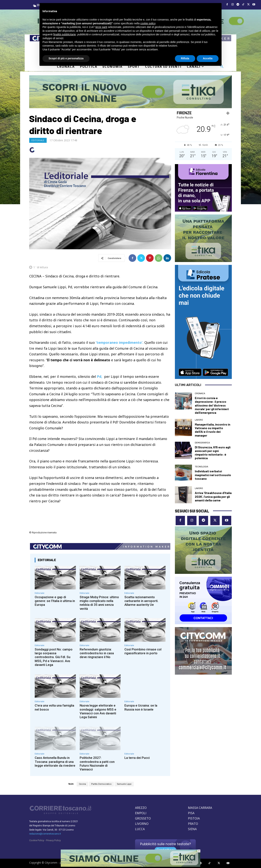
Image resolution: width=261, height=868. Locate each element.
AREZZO (141, 808)
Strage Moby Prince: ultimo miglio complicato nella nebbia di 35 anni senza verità (99, 603)
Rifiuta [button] (185, 58)
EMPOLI (141, 813)
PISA (191, 813)
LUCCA (140, 829)
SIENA (192, 829)
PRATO (193, 824)
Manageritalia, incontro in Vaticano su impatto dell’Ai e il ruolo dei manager (213, 430)
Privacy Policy (53, 840)
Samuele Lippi (124, 784)
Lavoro (199, 420)
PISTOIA (194, 818)
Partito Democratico (101, 784)
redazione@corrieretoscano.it (45, 834)
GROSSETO (143, 818)
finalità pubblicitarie (65, 34)
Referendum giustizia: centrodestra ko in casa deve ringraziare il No (97, 653)
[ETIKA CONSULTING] (130, 92)
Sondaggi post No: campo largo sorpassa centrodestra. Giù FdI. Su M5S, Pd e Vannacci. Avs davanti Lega (54, 657)
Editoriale (38, 140)
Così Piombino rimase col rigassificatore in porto (143, 651)
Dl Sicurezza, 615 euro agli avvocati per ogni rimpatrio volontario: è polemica (213, 453)
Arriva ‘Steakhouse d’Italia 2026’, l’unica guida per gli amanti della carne (213, 496)
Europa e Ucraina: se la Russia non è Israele (141, 707)
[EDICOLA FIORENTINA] (203, 188)
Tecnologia (201, 467)
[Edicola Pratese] (203, 322)
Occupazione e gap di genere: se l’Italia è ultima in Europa (55, 601)
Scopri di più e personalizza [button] (66, 58)
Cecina (82, 784)
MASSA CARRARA (200, 808)
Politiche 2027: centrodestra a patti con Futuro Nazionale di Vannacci (97, 764)
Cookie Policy (37, 840)
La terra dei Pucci (137, 758)
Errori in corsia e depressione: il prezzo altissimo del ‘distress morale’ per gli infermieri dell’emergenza (212, 405)
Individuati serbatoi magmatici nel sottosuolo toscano (213, 475)
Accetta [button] (208, 58)
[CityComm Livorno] (203, 651)
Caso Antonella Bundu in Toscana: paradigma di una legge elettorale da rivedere (55, 762)
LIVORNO (142, 824)
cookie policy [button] (148, 23)
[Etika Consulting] (203, 238)
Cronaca (200, 393)
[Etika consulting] (203, 550)
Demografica (202, 443)
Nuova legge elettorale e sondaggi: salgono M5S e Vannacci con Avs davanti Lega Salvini (98, 711)
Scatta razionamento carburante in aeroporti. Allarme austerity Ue (141, 601)
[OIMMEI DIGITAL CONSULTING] (203, 600)
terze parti (101, 27)
